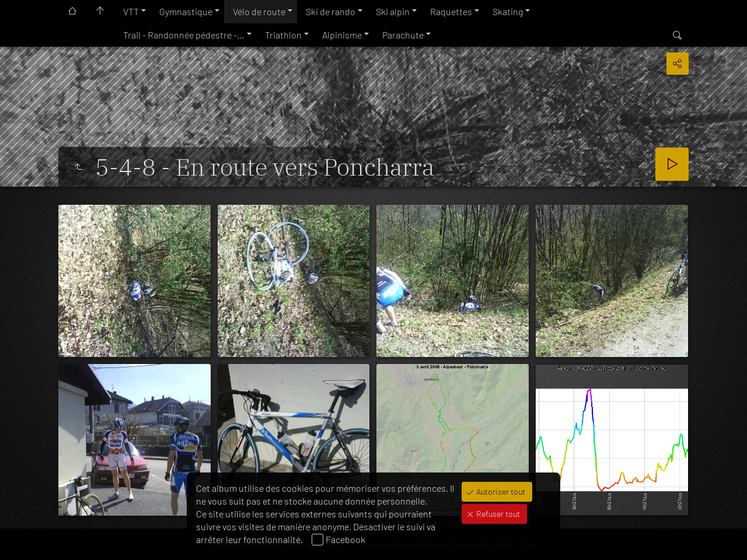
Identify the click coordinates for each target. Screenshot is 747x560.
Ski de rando (331, 11)
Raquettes (451, 11)
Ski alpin (393, 11)
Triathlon (283, 35)
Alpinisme (342, 35)
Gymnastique (186, 11)
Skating (508, 11)
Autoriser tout (500, 491)
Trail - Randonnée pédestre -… (184, 35)
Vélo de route (259, 11)
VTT (131, 11)
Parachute (403, 35)
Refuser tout (497, 514)
